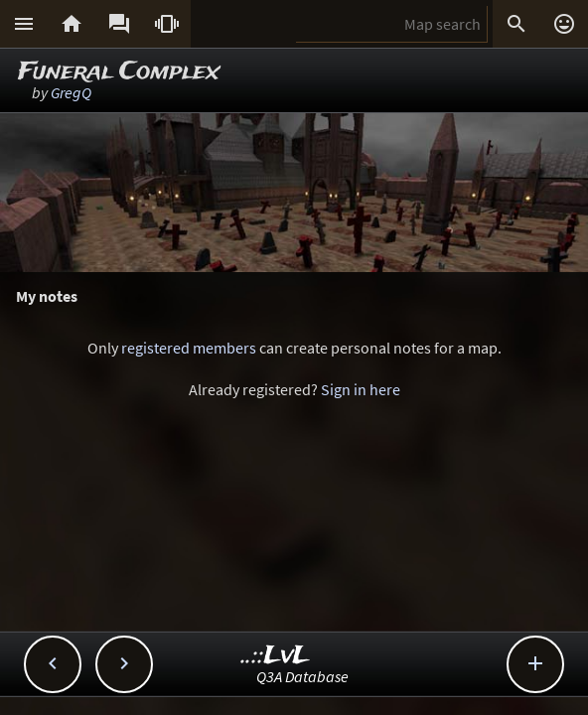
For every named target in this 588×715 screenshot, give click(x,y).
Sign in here (361, 389)
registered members (189, 348)
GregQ (71, 92)
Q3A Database (302, 676)
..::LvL (276, 656)
